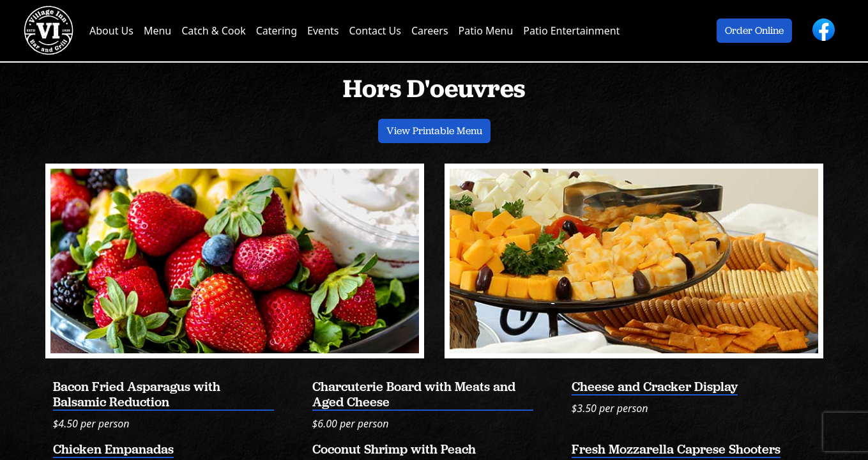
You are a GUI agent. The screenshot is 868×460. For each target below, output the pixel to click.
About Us (111, 31)
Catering (277, 31)
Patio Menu (486, 31)
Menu (157, 31)
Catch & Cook (213, 31)
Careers (430, 31)
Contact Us (375, 31)
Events (323, 31)
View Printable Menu (434, 131)
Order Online (754, 30)
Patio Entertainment (571, 31)
